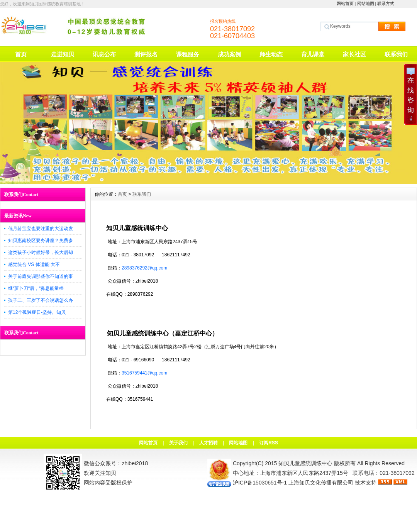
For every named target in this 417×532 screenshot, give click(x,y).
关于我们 (178, 443)
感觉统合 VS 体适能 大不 (34, 264)
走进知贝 (63, 54)
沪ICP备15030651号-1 (260, 483)
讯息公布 (104, 54)
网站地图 (366, 3)
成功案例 (229, 54)
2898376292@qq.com (144, 268)
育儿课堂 (313, 54)
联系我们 (396, 54)
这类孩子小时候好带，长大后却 (41, 252)
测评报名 (146, 54)
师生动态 (271, 54)
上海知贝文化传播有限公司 (321, 483)
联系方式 (386, 3)
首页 (21, 54)
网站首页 (345, 3)
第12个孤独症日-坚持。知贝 (37, 312)
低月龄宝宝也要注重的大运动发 (41, 229)
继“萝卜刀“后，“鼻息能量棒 (36, 288)
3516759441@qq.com (144, 373)
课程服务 (188, 54)
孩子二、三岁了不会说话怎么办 (41, 300)
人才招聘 (208, 443)
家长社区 (354, 54)
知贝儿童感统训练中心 (305, 463)
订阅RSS (269, 443)
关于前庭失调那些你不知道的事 (41, 276)
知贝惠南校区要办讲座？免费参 (41, 241)
